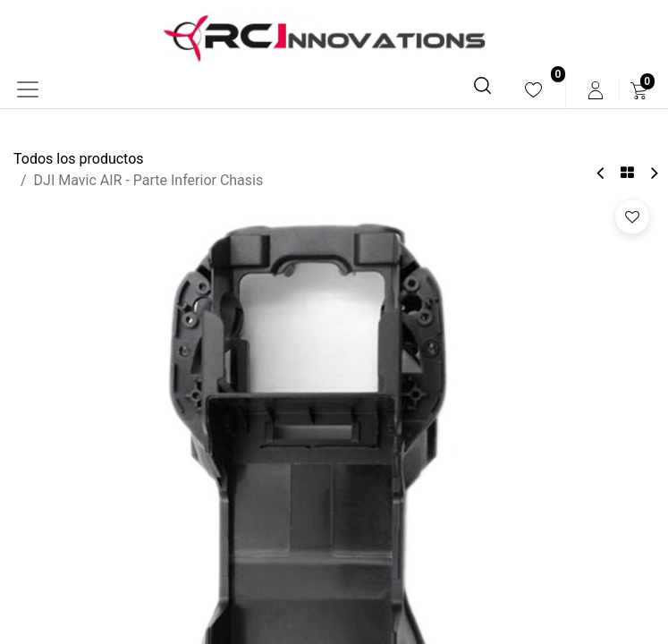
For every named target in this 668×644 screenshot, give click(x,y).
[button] (632, 216)
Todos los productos (79, 159)
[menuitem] (533, 90)
